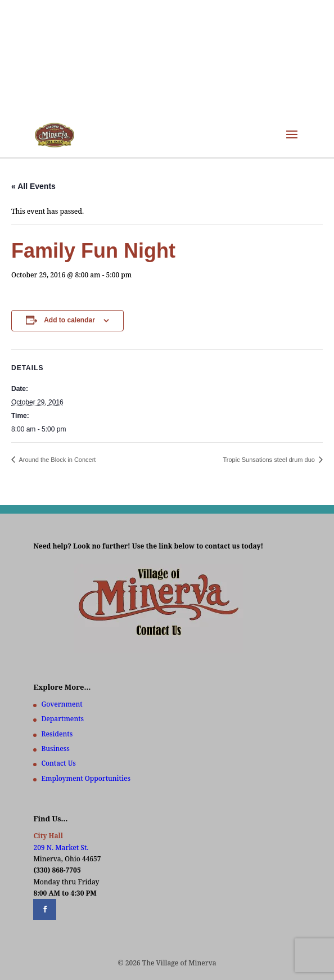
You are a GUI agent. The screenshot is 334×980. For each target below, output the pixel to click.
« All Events (33, 186)
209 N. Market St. (61, 848)
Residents (57, 734)
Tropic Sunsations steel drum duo (270, 460)
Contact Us (58, 763)
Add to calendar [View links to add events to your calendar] (69, 320)
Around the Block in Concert (57, 460)
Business (55, 749)
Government (62, 704)
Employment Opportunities (86, 778)
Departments (62, 719)
